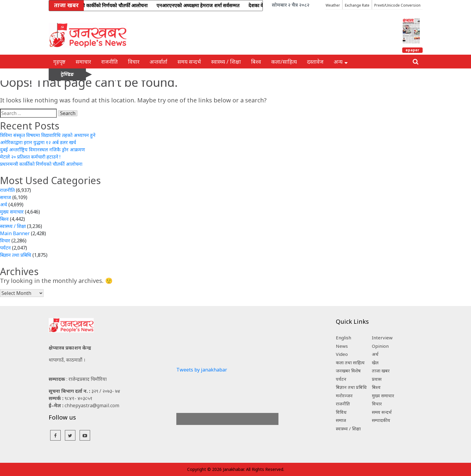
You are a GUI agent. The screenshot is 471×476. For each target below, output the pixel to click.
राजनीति (109, 62)
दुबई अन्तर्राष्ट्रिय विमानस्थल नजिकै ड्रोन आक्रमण (43, 150)
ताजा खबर (381, 371)
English (343, 338)
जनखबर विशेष (348, 371)
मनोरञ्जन (344, 396)
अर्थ (4, 205)
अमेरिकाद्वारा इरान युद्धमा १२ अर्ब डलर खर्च (38, 142)
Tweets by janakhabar (202, 370)
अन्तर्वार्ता (158, 62)
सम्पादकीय (381, 420)
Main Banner (15, 233)
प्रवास (377, 379)
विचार (134, 62)
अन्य (341, 62)
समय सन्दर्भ (189, 62)
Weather (333, 5)
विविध (341, 412)
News (342, 346)
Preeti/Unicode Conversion (397, 5)
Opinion (380, 346)
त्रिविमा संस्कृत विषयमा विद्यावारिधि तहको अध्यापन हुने (48, 135)
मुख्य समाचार (12, 212)
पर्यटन (5, 248)
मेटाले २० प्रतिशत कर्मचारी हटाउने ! (30, 157)
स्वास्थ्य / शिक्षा (226, 62)
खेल (375, 362)
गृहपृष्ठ (59, 62)
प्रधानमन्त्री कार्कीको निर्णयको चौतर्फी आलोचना (41, 164)
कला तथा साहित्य (350, 362)
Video (342, 354)
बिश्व (256, 62)
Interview (382, 338)
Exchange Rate (357, 5)
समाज (6, 197)
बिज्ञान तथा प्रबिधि (16, 255)
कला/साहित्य (284, 62)
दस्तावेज (315, 62)
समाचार (83, 62)
